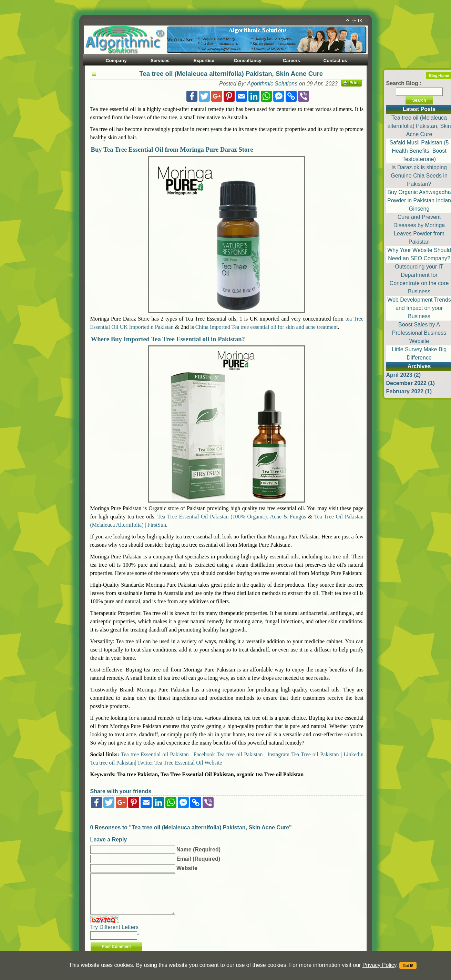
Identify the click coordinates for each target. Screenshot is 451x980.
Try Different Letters (115, 927)
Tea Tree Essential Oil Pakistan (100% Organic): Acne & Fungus (232, 517)
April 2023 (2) (403, 375)
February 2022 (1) (409, 391)
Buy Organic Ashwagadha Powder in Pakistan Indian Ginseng (419, 200)
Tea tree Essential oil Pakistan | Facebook (168, 754)
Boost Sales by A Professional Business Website (419, 333)
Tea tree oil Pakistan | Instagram (253, 754)
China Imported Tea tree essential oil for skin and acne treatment (267, 327)
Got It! (408, 966)
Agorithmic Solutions (272, 84)
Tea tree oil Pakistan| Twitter (122, 763)
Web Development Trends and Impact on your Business (419, 308)
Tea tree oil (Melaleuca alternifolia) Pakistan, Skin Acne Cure (419, 126)
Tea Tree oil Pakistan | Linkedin (327, 754)
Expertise (204, 60)
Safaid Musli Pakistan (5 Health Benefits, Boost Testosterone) (419, 151)
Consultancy (248, 60)
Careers (291, 60)
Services (160, 60)
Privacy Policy (379, 965)
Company (116, 60)
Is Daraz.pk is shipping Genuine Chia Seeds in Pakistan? (419, 176)
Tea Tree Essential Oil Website (188, 763)
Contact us (335, 60)
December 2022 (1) (411, 383)
